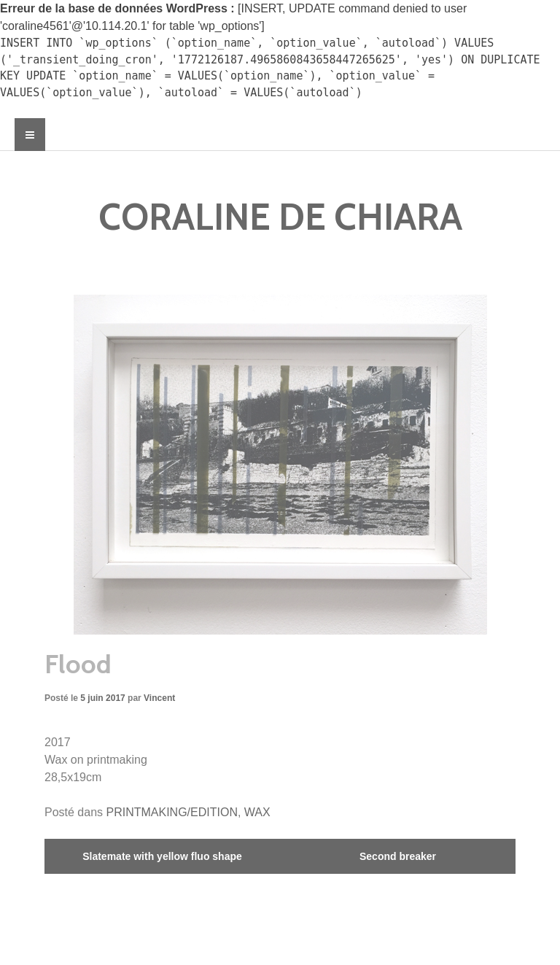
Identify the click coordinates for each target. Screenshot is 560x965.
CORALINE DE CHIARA (280, 217)
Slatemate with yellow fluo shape (162, 856)
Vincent (159, 698)
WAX (257, 812)
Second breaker (398, 856)
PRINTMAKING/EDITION (172, 812)
